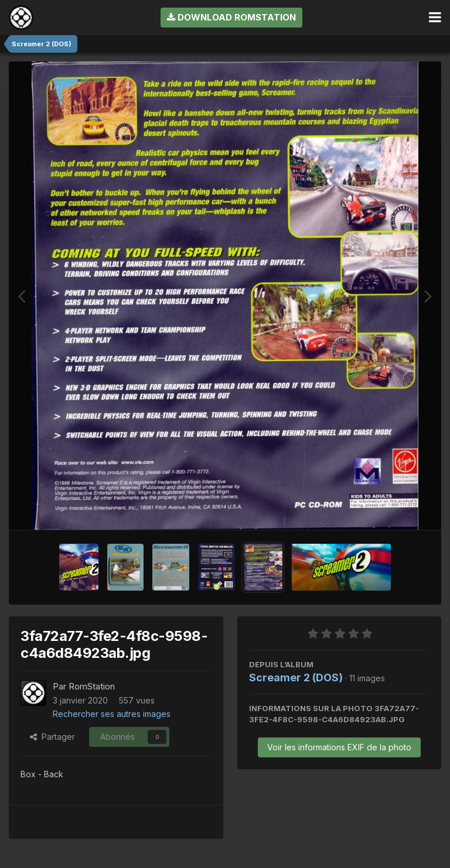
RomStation (92, 686)
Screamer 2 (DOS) (296, 677)
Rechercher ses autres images (112, 714)
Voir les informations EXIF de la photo (339, 747)
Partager (52, 737)
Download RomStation (231, 17)
